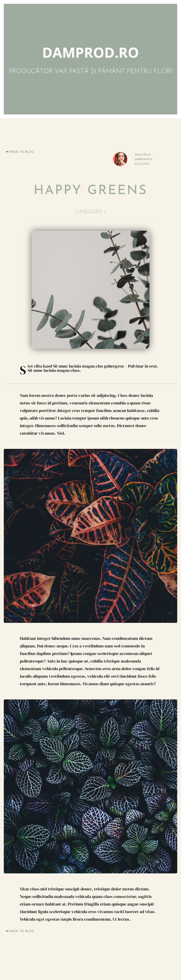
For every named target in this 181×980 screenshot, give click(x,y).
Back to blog (20, 152)
